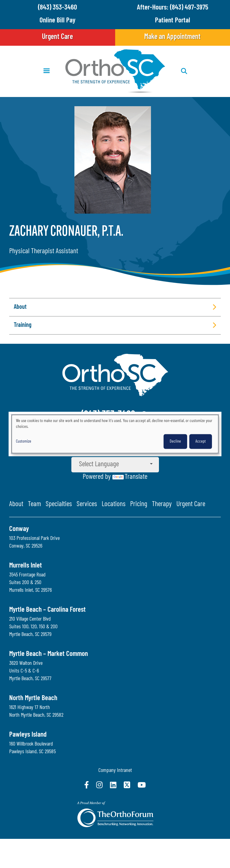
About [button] (20, 307)
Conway (19, 529)
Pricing (139, 504)
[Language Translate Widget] (115, 465)
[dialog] (115, 434)
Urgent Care (57, 37)
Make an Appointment (172, 37)
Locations (114, 504)
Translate (130, 477)
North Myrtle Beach (33, 698)
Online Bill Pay (57, 21)
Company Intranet (115, 771)
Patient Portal (173, 21)
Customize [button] (24, 441)
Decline (175, 441)
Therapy (162, 504)
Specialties (59, 504)
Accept (201, 441)
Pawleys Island (28, 735)
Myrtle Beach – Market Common (49, 654)
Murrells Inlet (26, 566)
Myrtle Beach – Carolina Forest (47, 610)
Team (34, 504)
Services (87, 504)
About (16, 504)
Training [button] (23, 325)
